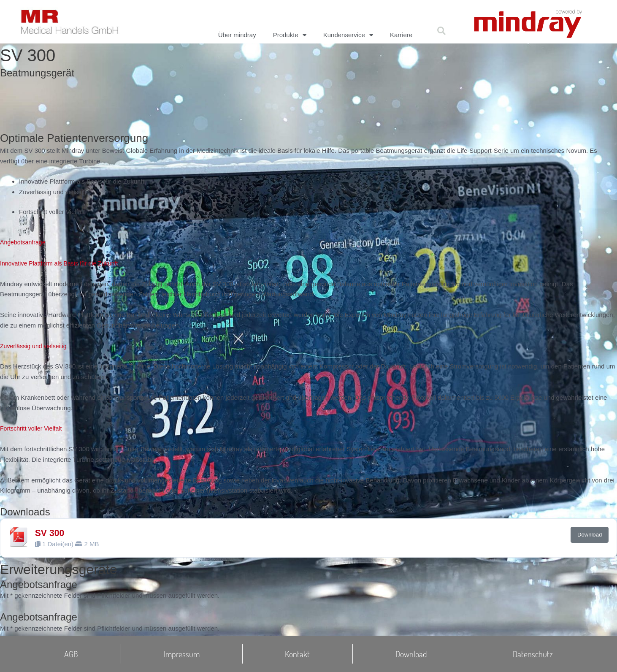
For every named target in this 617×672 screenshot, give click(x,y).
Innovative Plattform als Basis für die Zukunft (63, 263)
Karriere (401, 35)
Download (590, 535)
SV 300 (51, 533)
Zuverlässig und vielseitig (35, 346)
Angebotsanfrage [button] (24, 242)
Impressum (182, 654)
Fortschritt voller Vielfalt (33, 428)
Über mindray (237, 35)
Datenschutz (533, 654)
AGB (71, 654)
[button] (441, 31)
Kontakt (297, 654)
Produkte (290, 35)
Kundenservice (348, 35)
